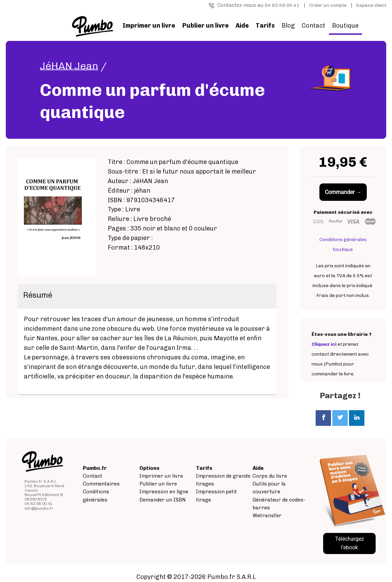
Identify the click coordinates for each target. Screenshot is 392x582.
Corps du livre (270, 476)
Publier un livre (158, 484)
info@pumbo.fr (39, 508)
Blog (288, 26)
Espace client (371, 5)
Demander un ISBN (163, 500)
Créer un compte (328, 5)
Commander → (343, 192)
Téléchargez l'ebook (350, 543)
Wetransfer (267, 516)
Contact (313, 26)
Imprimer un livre (161, 476)
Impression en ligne (164, 492)
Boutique (345, 26)
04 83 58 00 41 (282, 5)
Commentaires (101, 484)
